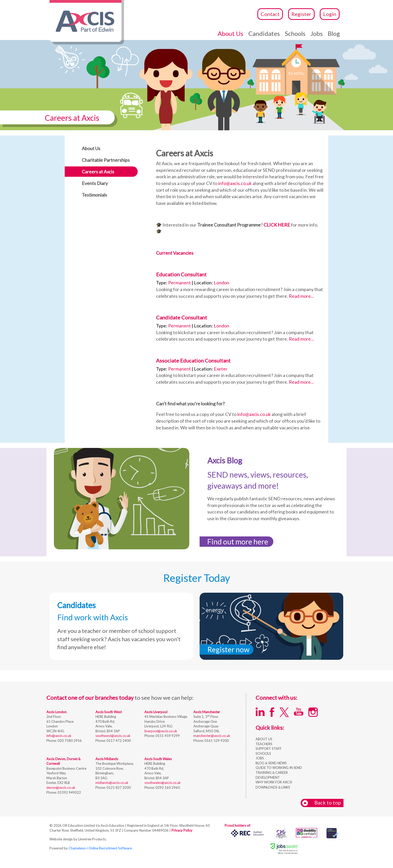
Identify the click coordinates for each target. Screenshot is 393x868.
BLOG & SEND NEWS (271, 763)
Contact (270, 14)
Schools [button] (295, 33)
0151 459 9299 (167, 736)
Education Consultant (181, 274)
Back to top (321, 803)
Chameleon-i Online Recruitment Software (100, 848)
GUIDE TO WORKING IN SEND (279, 768)
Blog (334, 33)
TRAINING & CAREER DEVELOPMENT (272, 775)
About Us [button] (230, 33)
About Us (91, 148)
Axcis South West (109, 712)
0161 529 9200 (216, 741)
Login (330, 14)
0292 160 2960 (167, 787)
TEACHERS (264, 744)
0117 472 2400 (118, 741)
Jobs (317, 33)
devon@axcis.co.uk (61, 787)
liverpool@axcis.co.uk (161, 731)
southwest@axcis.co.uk (113, 736)
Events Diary (95, 183)
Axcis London (56, 712)
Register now (228, 649)
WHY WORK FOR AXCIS (274, 782)
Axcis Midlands (107, 759)
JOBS (260, 758)
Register (301, 14)
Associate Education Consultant (193, 360)
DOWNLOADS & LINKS (273, 787)
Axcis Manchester (207, 712)
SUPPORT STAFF (269, 749)
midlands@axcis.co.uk (112, 783)
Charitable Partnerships (106, 160)
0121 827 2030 (118, 787)
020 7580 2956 (69, 741)
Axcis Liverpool (156, 712)
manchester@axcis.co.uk (212, 736)
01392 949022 (69, 792)
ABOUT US (264, 739)
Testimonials (94, 195)
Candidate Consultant (182, 317)
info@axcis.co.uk (235, 183)
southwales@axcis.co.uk (163, 783)
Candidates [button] (264, 33)
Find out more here (238, 542)
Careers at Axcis (98, 172)
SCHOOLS (263, 753)
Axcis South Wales (158, 759)
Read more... (301, 296)
